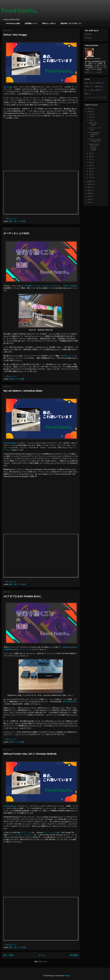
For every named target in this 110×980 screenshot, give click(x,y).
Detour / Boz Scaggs (15, 35)
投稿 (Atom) (43, 962)
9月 (91, 153)
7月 (91, 160)
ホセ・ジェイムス (50, 832)
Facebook (88, 34)
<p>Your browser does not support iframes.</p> (41, 193)
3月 (91, 172)
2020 (89, 193)
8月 (91, 157)
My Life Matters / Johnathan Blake (23, 391)
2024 (89, 181)
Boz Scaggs (8, 87)
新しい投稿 (8, 955)
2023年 (66, 286)
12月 (91, 114)
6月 (91, 163)
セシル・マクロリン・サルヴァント (21, 835)
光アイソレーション (24, 649)
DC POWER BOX (69, 702)
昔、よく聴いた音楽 (92, 90)
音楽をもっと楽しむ (49, 23)
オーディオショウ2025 (16, 233)
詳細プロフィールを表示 (93, 72)
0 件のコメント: (11, 219)
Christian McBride (10, 806)
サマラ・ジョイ (26, 832)
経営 (86, 94)
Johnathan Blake (10, 443)
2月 (91, 175)
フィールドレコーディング (94, 97)
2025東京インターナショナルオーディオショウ (42, 286)
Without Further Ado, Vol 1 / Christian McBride (30, 754)
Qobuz (65, 647)
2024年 (73, 286)
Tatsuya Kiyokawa (94, 59)
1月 (91, 178)
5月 (91, 165)
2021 (89, 190)
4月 (91, 169)
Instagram (88, 38)
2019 (89, 196)
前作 (60, 443)
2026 (89, 109)
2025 (89, 112)
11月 (91, 117)
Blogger (67, 976)
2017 (89, 202)
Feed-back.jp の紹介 (13, 23)
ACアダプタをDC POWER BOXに (22, 596)
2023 (89, 184)
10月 (91, 120)
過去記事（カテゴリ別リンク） (71, 23)
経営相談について (31, 23)
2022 (89, 187)
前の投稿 (74, 955)
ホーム (42, 955)
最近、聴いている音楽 (18, 221)
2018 (89, 199)
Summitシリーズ (67, 356)
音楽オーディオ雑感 (17, 379)
